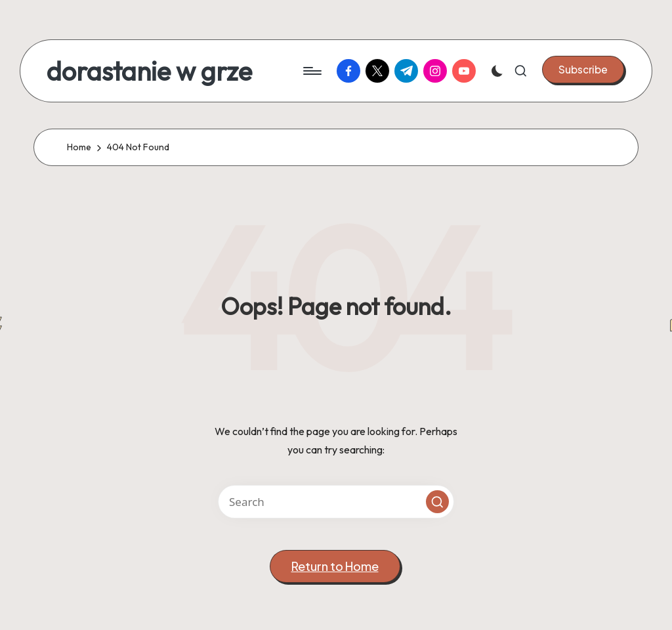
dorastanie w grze (149, 71)
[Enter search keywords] (336, 502)
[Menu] (311, 71)
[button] (583, 70)
